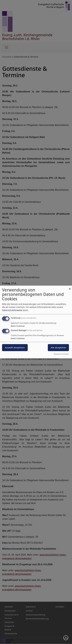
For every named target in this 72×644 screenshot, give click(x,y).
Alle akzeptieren (58, 348)
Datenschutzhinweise (12, 310)
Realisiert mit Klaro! (61, 354)
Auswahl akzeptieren (15, 348)
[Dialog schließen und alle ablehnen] (70, 287)
